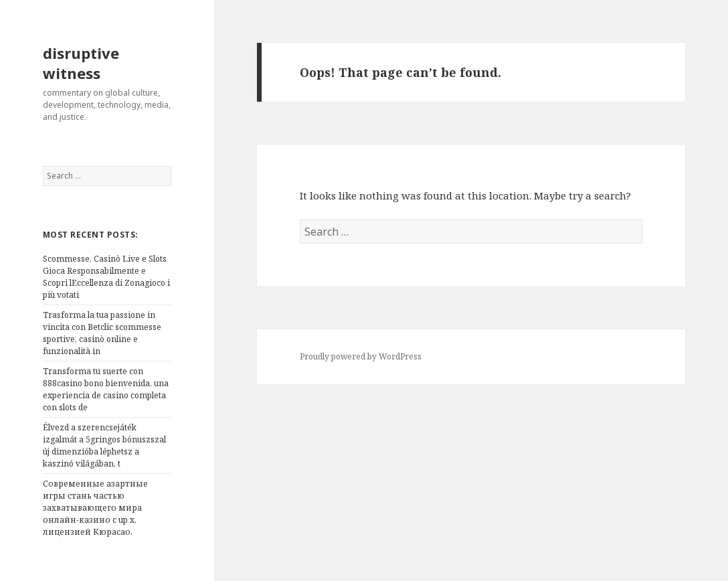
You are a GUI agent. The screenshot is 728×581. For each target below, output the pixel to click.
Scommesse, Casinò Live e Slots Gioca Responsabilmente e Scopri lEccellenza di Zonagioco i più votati (106, 277)
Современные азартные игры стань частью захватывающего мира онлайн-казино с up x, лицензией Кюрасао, (95, 508)
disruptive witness (81, 63)
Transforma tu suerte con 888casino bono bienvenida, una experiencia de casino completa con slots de (106, 389)
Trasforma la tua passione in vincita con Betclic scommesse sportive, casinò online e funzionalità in (102, 333)
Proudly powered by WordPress (361, 356)
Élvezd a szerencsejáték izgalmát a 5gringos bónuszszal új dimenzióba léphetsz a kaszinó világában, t (104, 445)
